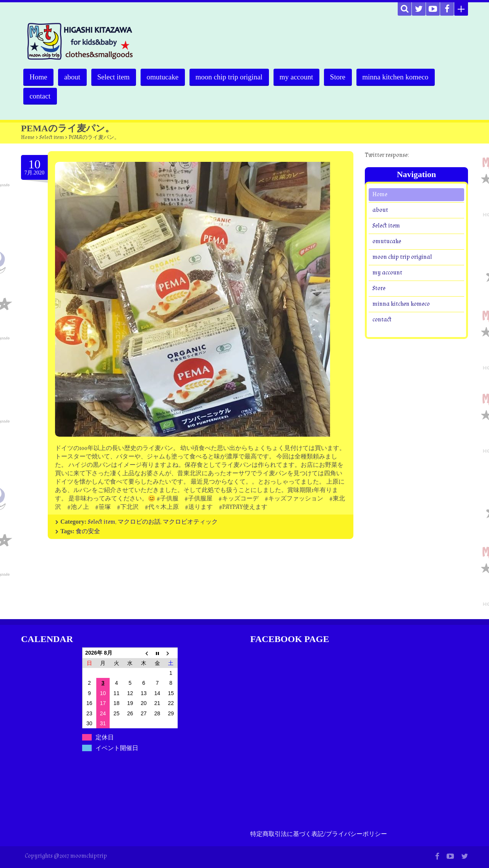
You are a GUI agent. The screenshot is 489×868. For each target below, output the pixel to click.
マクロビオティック (190, 522)
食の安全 (88, 532)
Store (342, 77)
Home (39, 77)
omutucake (165, 77)
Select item (115, 77)
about (73, 77)
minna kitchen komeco (400, 77)
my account (300, 77)
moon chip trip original (232, 77)
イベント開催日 (117, 748)
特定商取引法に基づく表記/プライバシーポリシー (319, 834)
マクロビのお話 (139, 522)
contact (40, 96)
